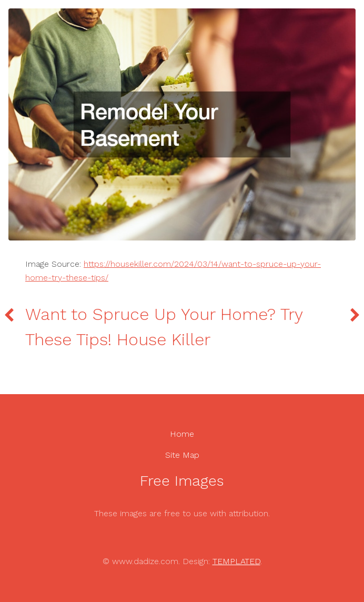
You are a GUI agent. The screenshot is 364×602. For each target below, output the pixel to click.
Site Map (182, 455)
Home (182, 434)
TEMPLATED (236, 561)
